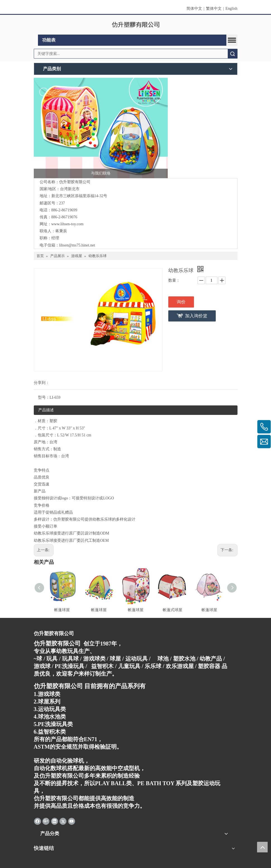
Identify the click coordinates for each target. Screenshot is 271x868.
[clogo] (135, 25)
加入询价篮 (196, 316)
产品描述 (46, 410)
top (262, 847)
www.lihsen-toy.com (68, 224)
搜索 (232, 54)
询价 (181, 302)
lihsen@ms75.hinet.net (77, 245)
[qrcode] (136, 862)
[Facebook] (38, 821)
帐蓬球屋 (62, 610)
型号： (44, 397)
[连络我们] (101, 128)
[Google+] (46, 821)
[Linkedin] (55, 821)
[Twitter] (63, 821)
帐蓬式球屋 (172, 610)
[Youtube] (72, 821)
